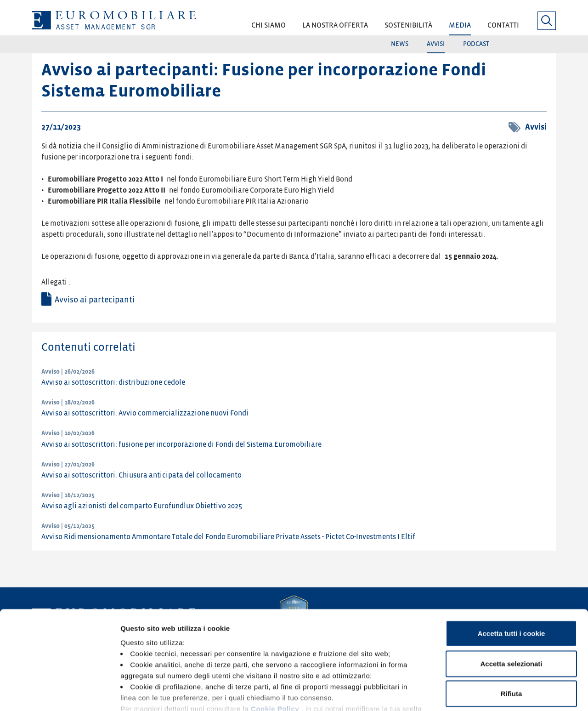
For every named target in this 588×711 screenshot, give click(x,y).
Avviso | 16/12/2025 (68, 495)
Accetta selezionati (511, 600)
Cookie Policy (275, 646)
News (400, 44)
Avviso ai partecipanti (95, 300)
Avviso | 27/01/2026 (68, 464)
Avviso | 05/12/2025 (68, 526)
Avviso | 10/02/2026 (68, 433)
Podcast (476, 44)
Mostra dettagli (483, 693)
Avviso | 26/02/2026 (68, 372)
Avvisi (436, 44)
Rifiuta (512, 631)
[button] (269, 28)
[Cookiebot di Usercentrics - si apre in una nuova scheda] (59, 693)
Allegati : (56, 282)
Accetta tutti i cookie (512, 571)
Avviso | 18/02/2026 (68, 402)
